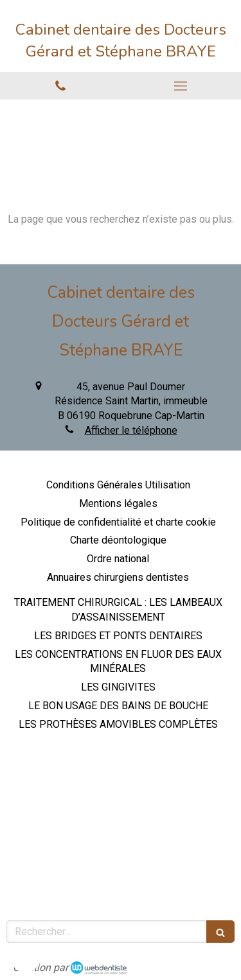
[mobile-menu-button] (181, 86)
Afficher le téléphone (131, 430)
